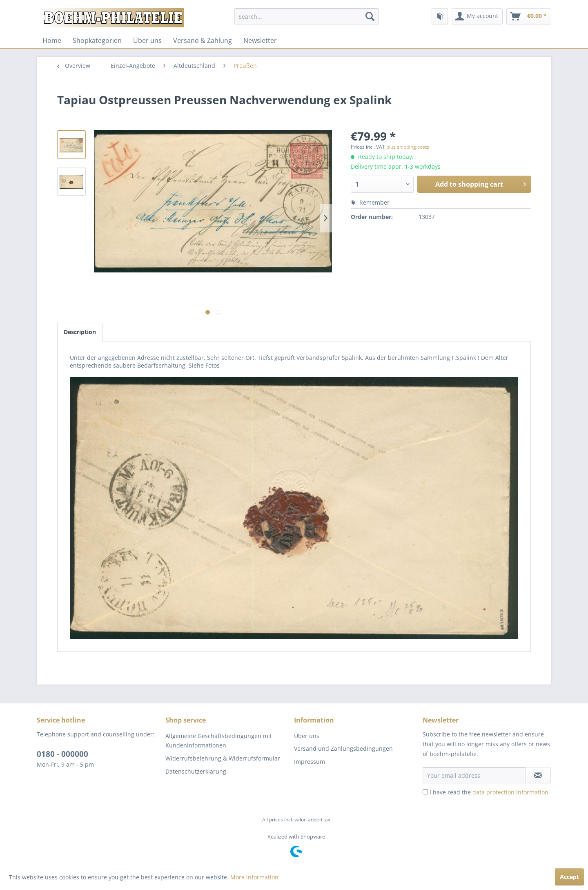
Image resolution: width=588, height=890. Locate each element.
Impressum (310, 762)
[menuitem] (306, 16)
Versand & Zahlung (203, 40)
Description (80, 332)
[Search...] (306, 16)
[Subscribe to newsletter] (538, 775)
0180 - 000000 (62, 754)
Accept (569, 877)
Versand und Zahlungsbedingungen (343, 748)
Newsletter (260, 40)
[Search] (370, 16)
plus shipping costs (408, 147)
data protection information (510, 792)
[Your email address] (474, 775)
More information (254, 877)
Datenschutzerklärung (196, 771)
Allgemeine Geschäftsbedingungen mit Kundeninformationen (219, 741)
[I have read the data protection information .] (425, 792)
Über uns (147, 40)
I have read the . (490, 792)
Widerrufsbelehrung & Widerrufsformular (223, 758)
